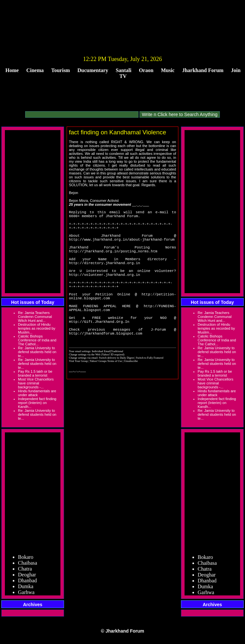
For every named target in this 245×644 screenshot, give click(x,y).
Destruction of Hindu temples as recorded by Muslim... (37, 328)
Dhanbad (27, 582)
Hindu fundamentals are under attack (37, 393)
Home (12, 70)
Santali (123, 70)
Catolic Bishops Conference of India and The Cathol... (37, 340)
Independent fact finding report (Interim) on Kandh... (37, 403)
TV (123, 76)
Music (168, 70)
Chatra (25, 570)
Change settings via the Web (85, 386)
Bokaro (26, 559)
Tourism (61, 70)
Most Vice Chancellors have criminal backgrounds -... (36, 383)
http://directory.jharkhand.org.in (105, 276)
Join (236, 70)
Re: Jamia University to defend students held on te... (37, 352)
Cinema (35, 70)
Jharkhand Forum (203, 70)
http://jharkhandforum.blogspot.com (106, 364)
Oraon (146, 70)
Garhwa (26, 594)
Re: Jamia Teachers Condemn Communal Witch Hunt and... (35, 317)
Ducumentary (93, 70)
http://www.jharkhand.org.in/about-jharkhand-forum (122, 247)
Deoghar (27, 576)
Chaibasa (28, 565)
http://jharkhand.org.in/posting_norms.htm (113, 262)
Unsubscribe (131, 392)
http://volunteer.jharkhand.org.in (105, 291)
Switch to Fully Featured (150, 389)
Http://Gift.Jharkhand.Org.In (99, 350)
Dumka (26, 588)
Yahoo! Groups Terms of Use (106, 392)
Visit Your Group (79, 392)
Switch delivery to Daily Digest (116, 389)
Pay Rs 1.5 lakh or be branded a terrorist (35, 373)
